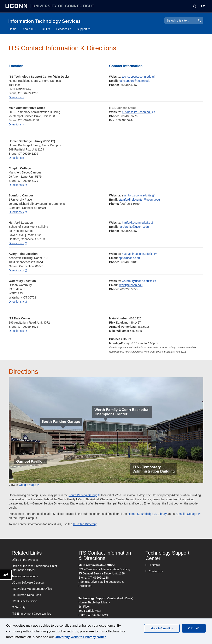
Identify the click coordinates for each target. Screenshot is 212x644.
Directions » (16, 97)
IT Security (19, 607)
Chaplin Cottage (188, 514)
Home (13, 29)
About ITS (29, 29)
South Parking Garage (84, 495)
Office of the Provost (25, 560)
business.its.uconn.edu (138, 112)
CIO (46, 29)
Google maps (29, 485)
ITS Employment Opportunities (31, 614)
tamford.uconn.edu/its (139, 195)
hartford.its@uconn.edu (134, 227)
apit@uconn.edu (129, 258)
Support (84, 29)
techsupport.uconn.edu (138, 77)
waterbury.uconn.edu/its (139, 281)
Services (63, 29)
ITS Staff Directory (85, 524)
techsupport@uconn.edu (134, 81)
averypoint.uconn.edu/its (139, 254)
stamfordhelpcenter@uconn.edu (139, 200)
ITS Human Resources (26, 595)
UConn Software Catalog (28, 583)
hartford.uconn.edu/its (138, 223)
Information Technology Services (44, 21)
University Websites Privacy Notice (81, 637)
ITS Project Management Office (32, 589)
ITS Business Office (24, 601)
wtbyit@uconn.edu (131, 285)
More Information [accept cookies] (162, 628)
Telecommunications (25, 576)
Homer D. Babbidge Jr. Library (147, 514)
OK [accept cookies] (194, 628)
